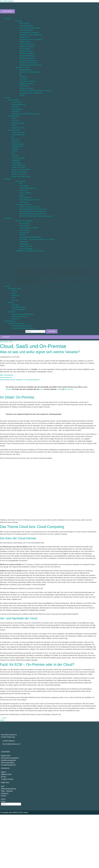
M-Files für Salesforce (19, 172)
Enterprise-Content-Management (31, 35)
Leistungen (8, 218)
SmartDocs (15, 112)
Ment (13, 153)
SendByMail (16, 160)
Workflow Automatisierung (28, 63)
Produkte (7, 98)
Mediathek (7, 179)
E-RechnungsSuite (18, 144)
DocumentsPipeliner (19, 105)
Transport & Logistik (26, 88)
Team (13, 298)
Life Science (24, 79)
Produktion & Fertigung (27, 81)
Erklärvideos (24, 191)
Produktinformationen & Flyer (29, 200)
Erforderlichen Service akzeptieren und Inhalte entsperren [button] (20, 380)
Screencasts (24, 202)
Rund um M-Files (14, 130)
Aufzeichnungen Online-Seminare (23, 328)
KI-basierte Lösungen (27, 44)
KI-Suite (14, 151)
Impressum (15, 319)
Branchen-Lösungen (22, 67)
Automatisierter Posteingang (29, 32)
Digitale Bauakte (25, 42)
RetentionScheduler (18, 158)
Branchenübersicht (26, 70)
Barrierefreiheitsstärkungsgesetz (23, 314)
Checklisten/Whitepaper (28, 188)
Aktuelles (11, 303)
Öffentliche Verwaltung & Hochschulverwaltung (35, 91)
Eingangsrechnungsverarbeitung (30, 65)
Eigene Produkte (13, 100)
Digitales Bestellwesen (27, 46)
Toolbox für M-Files (18, 135)
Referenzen (16, 296)
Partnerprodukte (13, 116)
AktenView (15, 139)
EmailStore (15, 107)
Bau (21, 74)
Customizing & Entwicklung (29, 228)
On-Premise (69, 389)
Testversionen (24, 244)
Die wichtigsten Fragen (23, 204)
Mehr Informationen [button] (7, 375)
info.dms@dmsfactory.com (11, 744)
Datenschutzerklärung (19, 316)
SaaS (59, 389)
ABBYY (14, 118)
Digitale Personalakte (27, 51)
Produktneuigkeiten (18, 310)
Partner (14, 293)
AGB (3, 786)
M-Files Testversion (18, 132)
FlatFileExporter (17, 146)
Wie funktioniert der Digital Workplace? (33, 211)
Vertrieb (22, 95)
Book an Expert (25, 225)
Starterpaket (24, 242)
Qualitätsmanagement (27, 53)
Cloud (42, 389)
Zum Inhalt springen (7, 1)
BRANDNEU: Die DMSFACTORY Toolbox (30, 251)
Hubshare (15, 149)
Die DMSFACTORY (14, 289)
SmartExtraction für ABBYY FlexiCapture (26, 114)
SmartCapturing (17, 109)
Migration (23, 235)
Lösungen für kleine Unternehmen (31, 39)
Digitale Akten (24, 37)
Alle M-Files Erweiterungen (21, 177)
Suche (3, 799)
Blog (21, 184)
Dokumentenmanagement (28, 60)
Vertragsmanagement (27, 58)
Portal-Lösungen (25, 49)
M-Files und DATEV (18, 167)
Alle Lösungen (24, 23)
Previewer (15, 156)
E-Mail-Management (26, 30)
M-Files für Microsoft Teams (21, 170)
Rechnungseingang (8, 763)
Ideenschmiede (25, 230)
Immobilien (23, 77)
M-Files (14, 125)
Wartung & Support (26, 249)
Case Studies (24, 186)
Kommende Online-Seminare (22, 326)
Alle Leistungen (25, 223)
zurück (3, 718)
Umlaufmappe (16, 163)
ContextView (16, 142)
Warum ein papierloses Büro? (29, 207)
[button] (5, 15)
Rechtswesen (24, 86)
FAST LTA (15, 121)
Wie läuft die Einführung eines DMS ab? (33, 214)
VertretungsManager (19, 165)
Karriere (14, 291)
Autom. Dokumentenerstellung (30, 28)
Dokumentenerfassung (27, 56)
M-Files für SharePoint (19, 174)
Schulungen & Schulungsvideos (30, 237)
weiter (3, 720)
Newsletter (15, 305)
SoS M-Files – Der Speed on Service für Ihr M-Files (37, 239)
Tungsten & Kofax (18, 128)
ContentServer (17, 102)
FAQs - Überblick (7, 791)
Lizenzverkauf (24, 232)
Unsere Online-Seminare (16, 323)
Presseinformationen (19, 307)
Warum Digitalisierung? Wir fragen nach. (33, 209)
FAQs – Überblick (25, 193)
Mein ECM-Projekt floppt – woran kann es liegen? (36, 216)
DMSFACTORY (6, 775)
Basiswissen (4, 342)
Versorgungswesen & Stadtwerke (31, 93)
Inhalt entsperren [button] (6, 377)
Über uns (7, 286)
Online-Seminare (25, 197)
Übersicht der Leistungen (24, 221)
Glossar (22, 195)
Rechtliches (12, 312)
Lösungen (7, 19)
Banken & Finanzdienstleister (29, 72)
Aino (13, 137)
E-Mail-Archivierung (26, 26)
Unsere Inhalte (20, 181)
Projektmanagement (26, 84)
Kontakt (4, 796)
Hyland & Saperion (18, 123)
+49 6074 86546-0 (9, 741)
